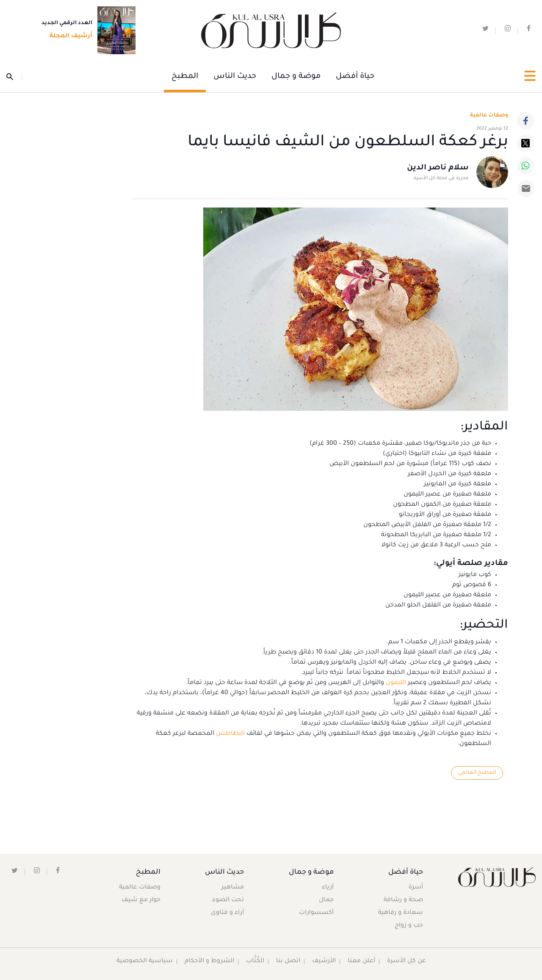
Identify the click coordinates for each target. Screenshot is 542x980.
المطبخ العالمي (477, 773)
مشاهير (233, 888)
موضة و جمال (296, 77)
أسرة (415, 888)
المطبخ (185, 77)
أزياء (327, 888)
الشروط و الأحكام (209, 962)
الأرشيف (324, 962)
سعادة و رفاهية (400, 914)
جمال (325, 901)
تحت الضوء (228, 901)
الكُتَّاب (255, 962)
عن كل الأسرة (407, 962)
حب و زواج (408, 926)
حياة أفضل (355, 77)
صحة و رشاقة (403, 901)
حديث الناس (235, 77)
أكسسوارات (315, 914)
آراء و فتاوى (228, 914)
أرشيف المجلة (68, 37)
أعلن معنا (362, 962)
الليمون (395, 683)
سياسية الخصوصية (144, 962)
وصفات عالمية (489, 116)
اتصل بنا (288, 962)
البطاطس (230, 734)
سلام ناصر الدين (438, 169)
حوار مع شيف (141, 901)
